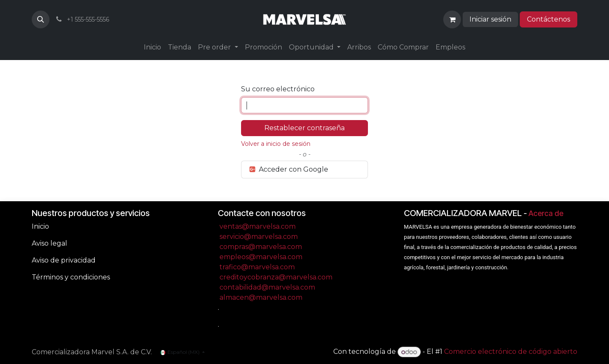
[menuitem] (152, 47)
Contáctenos (549, 19)
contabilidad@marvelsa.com (267, 287)
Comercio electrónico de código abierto (511, 352)
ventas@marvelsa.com (258, 226)
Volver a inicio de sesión (276, 144)
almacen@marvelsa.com (261, 297)
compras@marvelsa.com (261, 247)
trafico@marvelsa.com (257, 267)
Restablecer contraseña (304, 128)
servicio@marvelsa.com (259, 237)
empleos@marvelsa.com (261, 257)
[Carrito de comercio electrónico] (452, 19)
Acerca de (546, 213)
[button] (41, 19)
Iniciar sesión (490, 19)
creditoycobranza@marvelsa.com (276, 277)
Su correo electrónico (278, 89)
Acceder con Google (288, 169)
